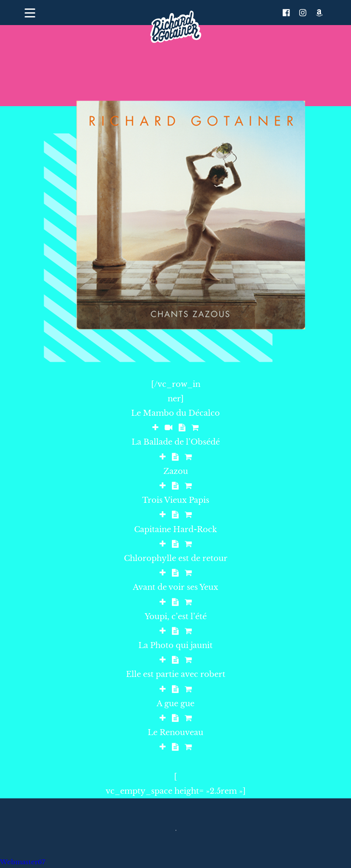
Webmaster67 (23, 862)
